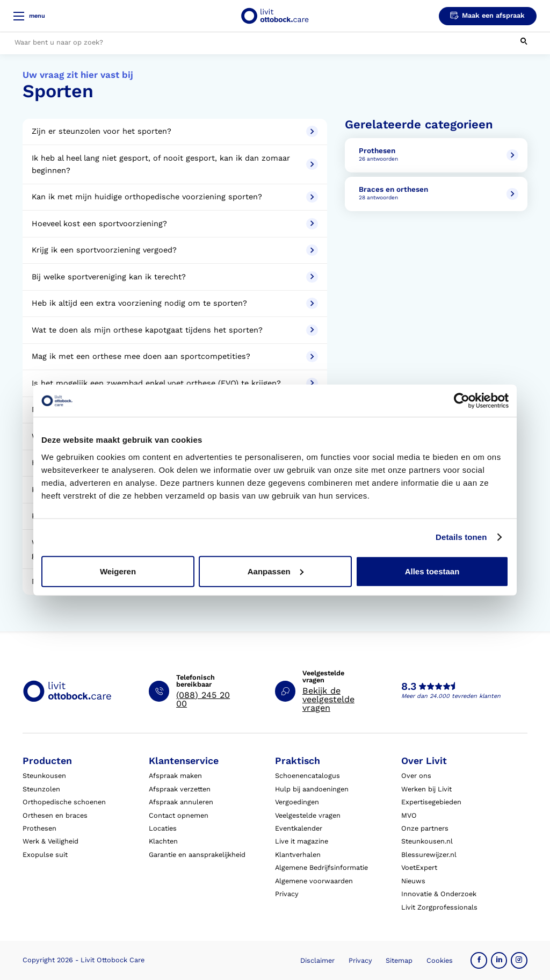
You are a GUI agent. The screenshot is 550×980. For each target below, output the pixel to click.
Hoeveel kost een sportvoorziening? (175, 224)
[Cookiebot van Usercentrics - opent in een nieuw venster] (462, 401)
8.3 (409, 687)
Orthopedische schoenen (64, 802)
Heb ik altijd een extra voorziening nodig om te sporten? (175, 303)
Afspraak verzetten (180, 789)
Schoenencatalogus (307, 776)
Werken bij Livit (426, 789)
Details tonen (461, 537)
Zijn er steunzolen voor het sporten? (175, 131)
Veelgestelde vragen (308, 815)
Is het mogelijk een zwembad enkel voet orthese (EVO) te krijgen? (175, 383)
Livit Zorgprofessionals (439, 907)
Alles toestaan (432, 571)
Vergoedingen (297, 802)
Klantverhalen (298, 855)
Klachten (163, 841)
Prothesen (39, 828)
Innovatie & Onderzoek (439, 894)
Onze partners (425, 828)
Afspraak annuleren (181, 802)
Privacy (287, 894)
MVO (409, 815)
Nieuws (413, 881)
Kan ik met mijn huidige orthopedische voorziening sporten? (175, 197)
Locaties (163, 828)
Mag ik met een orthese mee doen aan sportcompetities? (175, 356)
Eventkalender (299, 828)
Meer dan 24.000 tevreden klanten (451, 696)
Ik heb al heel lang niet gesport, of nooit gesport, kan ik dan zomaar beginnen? (175, 164)
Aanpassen (276, 571)
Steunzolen (41, 789)
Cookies (440, 960)
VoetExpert (419, 867)
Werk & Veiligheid (50, 841)
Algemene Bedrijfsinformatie (321, 867)
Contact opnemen (179, 815)
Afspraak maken (175, 776)
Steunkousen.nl (427, 841)
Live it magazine (302, 841)
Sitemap (399, 960)
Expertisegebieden (431, 802)
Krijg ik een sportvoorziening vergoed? (175, 250)
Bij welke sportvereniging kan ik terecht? (175, 277)
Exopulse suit (45, 855)
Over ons (416, 776)
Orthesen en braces (55, 815)
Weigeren (118, 571)
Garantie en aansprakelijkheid (197, 855)
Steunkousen (44, 776)
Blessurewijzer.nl (429, 855)
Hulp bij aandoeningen (312, 789)
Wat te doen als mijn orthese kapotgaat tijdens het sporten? (175, 330)
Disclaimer (317, 960)
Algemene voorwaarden (314, 881)
